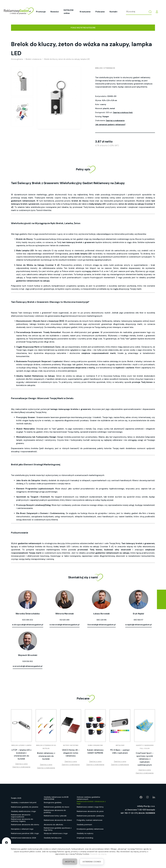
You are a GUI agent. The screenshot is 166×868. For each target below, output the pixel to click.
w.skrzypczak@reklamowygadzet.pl (28, 625)
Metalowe (120, 745)
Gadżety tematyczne (53, 838)
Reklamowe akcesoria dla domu (25, 825)
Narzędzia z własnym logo (22, 829)
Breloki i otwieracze (105, 68)
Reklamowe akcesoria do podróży (55, 811)
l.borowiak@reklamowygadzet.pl (101, 625)
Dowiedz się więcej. (98, 854)
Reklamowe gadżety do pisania (25, 807)
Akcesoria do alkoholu (53, 825)
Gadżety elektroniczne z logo (23, 811)
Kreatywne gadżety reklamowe (90, 829)
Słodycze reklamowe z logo (56, 833)
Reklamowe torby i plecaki (55, 816)
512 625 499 (65, 620)
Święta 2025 (16, 798)
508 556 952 (28, 661)
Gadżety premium (84, 825)
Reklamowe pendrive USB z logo (25, 833)
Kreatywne (85, 12)
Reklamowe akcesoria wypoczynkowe (21, 816)
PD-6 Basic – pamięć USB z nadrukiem (120, 751)
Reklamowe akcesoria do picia (90, 811)
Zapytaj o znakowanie (115, 121)
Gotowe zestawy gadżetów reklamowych (88, 798)
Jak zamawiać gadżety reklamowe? (110, 125)
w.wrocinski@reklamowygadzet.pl (28, 666)
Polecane (100, 12)
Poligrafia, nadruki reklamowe (90, 820)
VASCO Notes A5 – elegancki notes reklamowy (71, 753)
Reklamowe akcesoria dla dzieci (58, 820)
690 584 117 (138, 620)
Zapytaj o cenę (21, 764)
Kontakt (113, 12)
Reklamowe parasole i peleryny (90, 816)
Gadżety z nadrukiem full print (24, 803)
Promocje (41, 12)
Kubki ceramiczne (95, 745)
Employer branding (85, 838)
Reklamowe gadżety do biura (56, 807)
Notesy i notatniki (71, 745)
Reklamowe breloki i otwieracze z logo (91, 803)
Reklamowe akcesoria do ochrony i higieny (22, 820)
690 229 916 (102, 620)
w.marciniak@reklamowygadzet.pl (65, 625)
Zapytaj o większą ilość (123, 112)
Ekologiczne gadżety (53, 803)
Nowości (55, 12)
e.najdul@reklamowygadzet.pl (139, 625)
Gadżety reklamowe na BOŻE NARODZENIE (56, 798)
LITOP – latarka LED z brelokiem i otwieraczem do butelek (21, 754)
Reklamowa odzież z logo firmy (90, 807)
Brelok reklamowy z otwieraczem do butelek (46, 756)
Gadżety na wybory (85, 833)
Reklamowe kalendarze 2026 (24, 838)
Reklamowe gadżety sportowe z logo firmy (58, 829)
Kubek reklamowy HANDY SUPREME (95, 751)
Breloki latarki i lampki (21, 745)
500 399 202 (28, 620)
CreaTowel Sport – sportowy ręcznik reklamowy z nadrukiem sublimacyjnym (145, 759)
